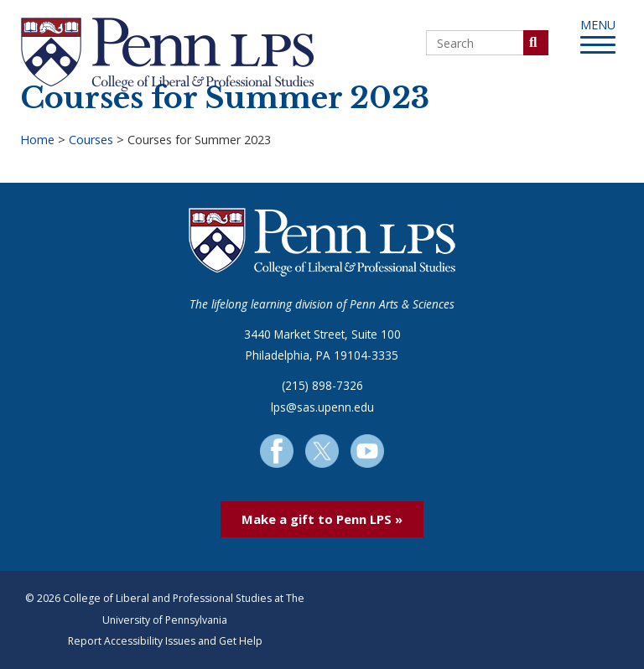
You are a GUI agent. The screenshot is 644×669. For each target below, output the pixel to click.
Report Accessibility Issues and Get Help (165, 641)
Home (37, 140)
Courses (91, 140)
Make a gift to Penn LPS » (322, 519)
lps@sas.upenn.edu (322, 407)
